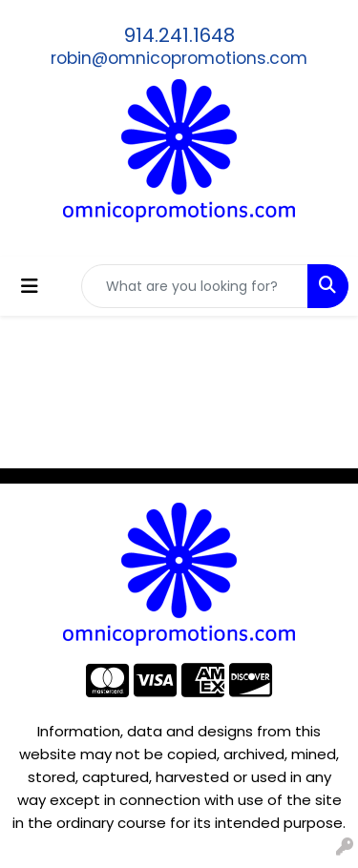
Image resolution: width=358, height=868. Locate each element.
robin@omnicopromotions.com (179, 58)
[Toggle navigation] (30, 286)
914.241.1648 (179, 35)
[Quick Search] (195, 286)
